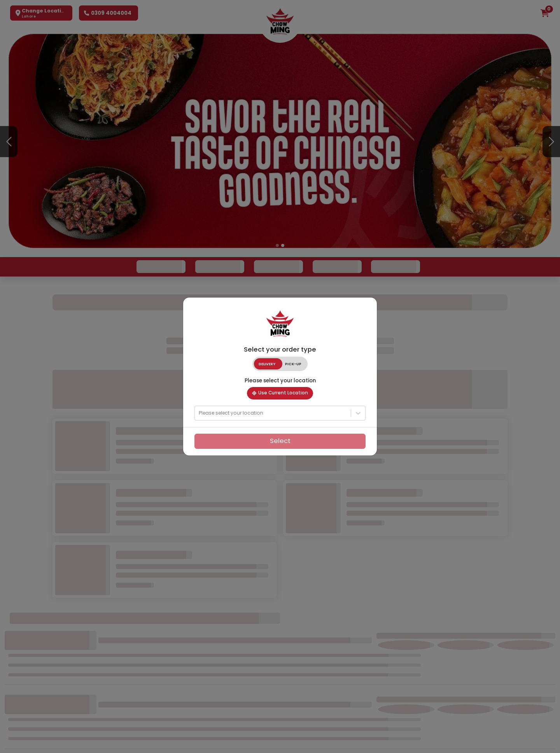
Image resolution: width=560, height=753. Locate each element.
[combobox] (199, 413)
